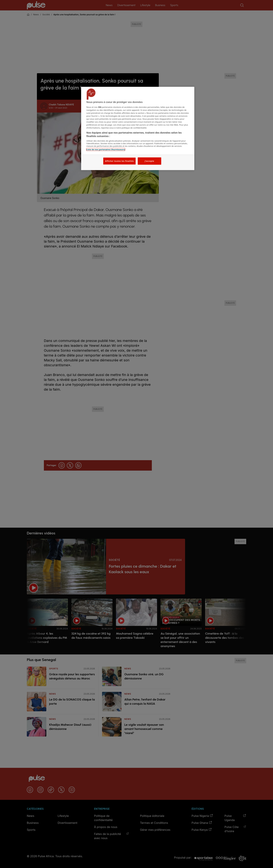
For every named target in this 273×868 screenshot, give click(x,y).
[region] (138, 128)
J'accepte (149, 161)
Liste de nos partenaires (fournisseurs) (106, 149)
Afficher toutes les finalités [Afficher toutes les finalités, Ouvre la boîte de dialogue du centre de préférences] (119, 161)
